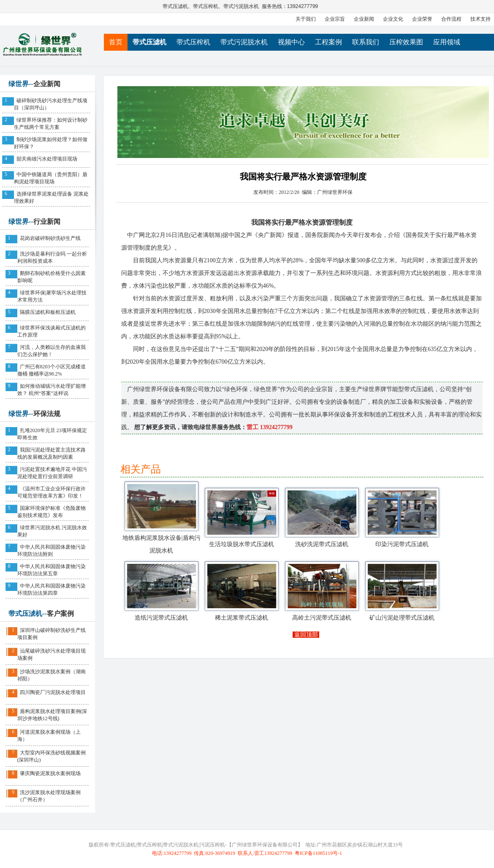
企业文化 (393, 19)
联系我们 (366, 42)
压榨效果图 (406, 42)
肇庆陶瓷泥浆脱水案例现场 (50, 773)
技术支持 (480, 19)
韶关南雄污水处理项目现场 (47, 159)
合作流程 (451, 19)
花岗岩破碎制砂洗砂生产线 (50, 238)
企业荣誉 (422, 19)
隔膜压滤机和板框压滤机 (48, 312)
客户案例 (60, 614)
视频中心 (291, 42)
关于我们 (306, 19)
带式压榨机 (206, 6)
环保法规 (47, 414)
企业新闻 (364, 19)
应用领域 (447, 42)
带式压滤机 (176, 6)
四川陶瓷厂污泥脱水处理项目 (53, 692)
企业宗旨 (335, 19)
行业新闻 (47, 222)
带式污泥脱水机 (242, 6)
